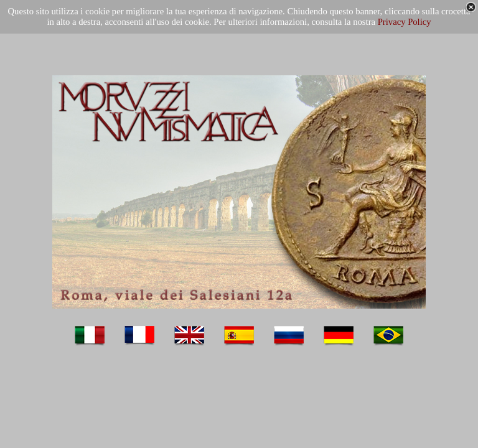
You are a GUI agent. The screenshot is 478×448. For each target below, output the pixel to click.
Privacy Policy (405, 22)
